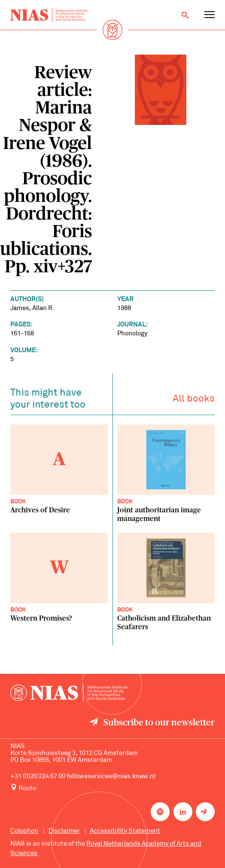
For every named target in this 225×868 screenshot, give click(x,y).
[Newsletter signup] (205, 812)
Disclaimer (64, 831)
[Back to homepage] (49, 15)
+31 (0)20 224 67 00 (38, 777)
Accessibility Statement (125, 831)
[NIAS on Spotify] (160, 812)
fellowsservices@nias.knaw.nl (111, 777)
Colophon (24, 831)
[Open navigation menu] (210, 15)
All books (194, 401)
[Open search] (185, 15)
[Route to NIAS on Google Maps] (112, 788)
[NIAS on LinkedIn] (183, 812)
